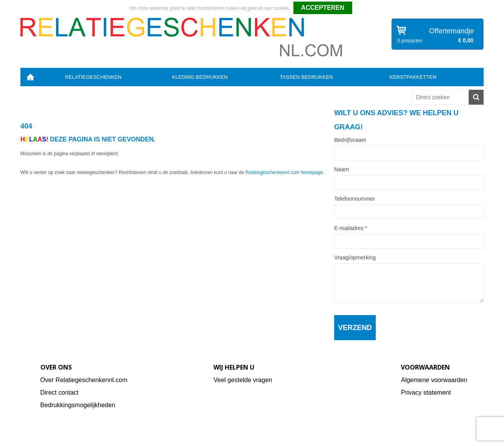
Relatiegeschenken (93, 77)
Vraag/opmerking (355, 257)
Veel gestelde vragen (243, 380)
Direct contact (60, 393)
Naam (341, 169)
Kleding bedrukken (200, 77)
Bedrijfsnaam (350, 140)
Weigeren (365, 8)
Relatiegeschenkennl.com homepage (284, 172)
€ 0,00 (466, 40)
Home (30, 77)
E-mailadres (351, 228)
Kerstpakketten (413, 77)
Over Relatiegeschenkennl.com (84, 380)
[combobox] (441, 97)
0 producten (410, 41)
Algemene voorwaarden (434, 380)
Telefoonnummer (355, 199)
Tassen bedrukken (306, 77)
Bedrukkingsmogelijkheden (78, 405)
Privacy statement (426, 393)
